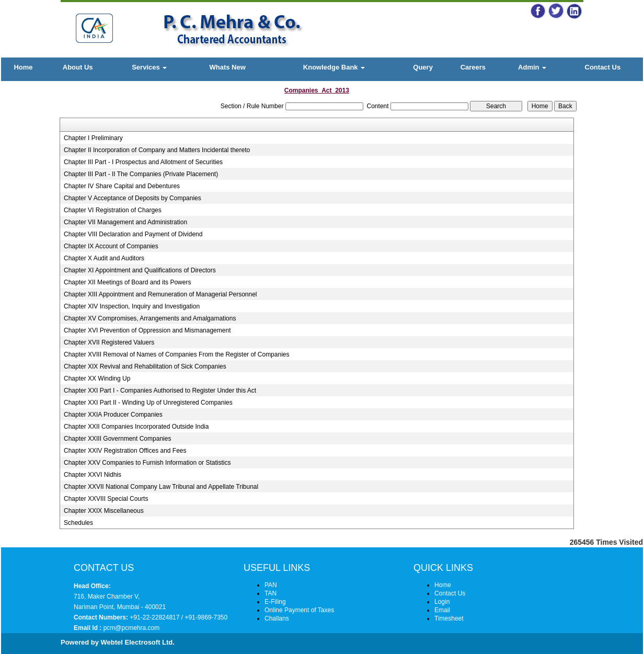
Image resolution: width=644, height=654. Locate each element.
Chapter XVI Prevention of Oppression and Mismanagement (147, 330)
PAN (271, 585)
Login (442, 602)
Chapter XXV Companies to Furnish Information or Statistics (147, 463)
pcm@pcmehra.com (130, 628)
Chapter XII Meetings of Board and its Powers (127, 282)
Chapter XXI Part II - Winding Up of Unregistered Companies (148, 403)
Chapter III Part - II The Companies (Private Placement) (141, 174)
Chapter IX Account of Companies (111, 246)
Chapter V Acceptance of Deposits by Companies (133, 198)
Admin (532, 67)
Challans (277, 618)
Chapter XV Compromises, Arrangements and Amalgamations (150, 318)
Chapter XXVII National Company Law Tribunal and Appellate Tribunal (161, 487)
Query (423, 67)
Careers (473, 67)
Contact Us (603, 67)
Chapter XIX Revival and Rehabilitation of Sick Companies (145, 366)
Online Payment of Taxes (299, 610)
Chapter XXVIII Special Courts (106, 499)
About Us (78, 67)
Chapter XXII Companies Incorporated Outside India (136, 427)
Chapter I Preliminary (93, 138)
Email (442, 610)
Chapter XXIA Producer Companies (113, 415)
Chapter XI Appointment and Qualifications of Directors (140, 270)
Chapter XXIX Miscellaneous (104, 511)
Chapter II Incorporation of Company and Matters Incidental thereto (157, 150)
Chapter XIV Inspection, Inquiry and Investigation (132, 306)
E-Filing (275, 602)
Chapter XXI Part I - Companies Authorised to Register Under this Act (160, 391)
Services (149, 67)
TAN (271, 593)
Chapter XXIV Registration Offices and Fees (125, 451)
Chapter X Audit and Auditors (104, 258)
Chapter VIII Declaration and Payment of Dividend (133, 234)
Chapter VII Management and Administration (125, 222)
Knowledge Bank (334, 67)
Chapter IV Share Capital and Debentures (122, 186)
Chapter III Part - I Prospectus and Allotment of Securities (143, 162)
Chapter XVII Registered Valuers (109, 342)
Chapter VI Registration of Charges (113, 210)
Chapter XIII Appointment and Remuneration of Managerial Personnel (160, 294)
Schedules (78, 523)
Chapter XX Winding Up (97, 378)
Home (23, 67)
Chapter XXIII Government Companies (117, 439)
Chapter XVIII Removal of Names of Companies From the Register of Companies (177, 354)
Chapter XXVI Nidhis (93, 475)
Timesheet (449, 618)
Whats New (227, 67)
